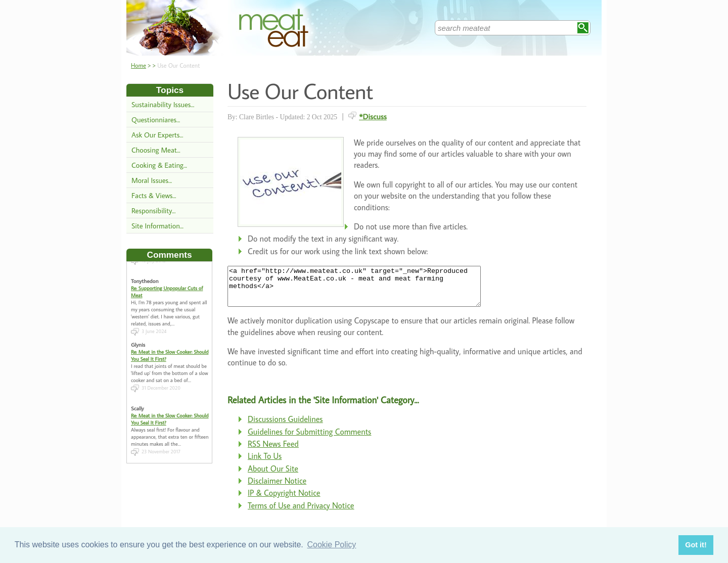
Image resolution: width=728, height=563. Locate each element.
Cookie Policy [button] (331, 545)
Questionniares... (156, 120)
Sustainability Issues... (163, 104)
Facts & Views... (154, 195)
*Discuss (373, 116)
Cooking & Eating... (159, 165)
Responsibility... (153, 210)
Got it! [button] (696, 545)
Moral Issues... (152, 180)
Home (139, 65)
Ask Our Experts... (157, 135)
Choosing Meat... (156, 150)
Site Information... (157, 226)
